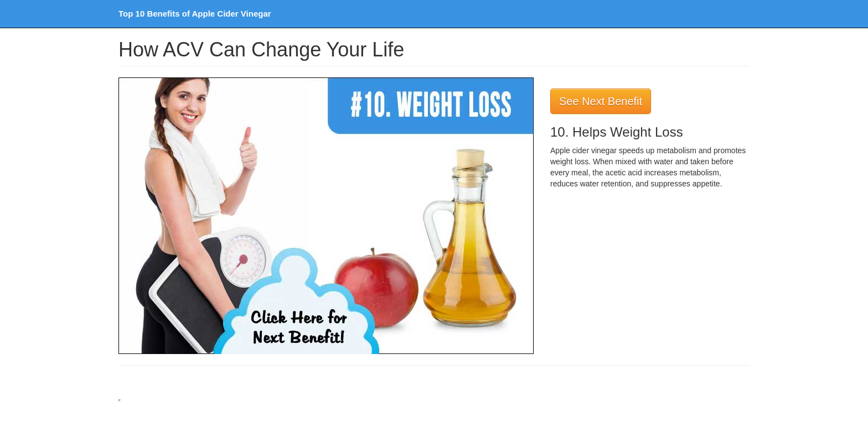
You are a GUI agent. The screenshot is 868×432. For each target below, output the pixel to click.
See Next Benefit (601, 101)
